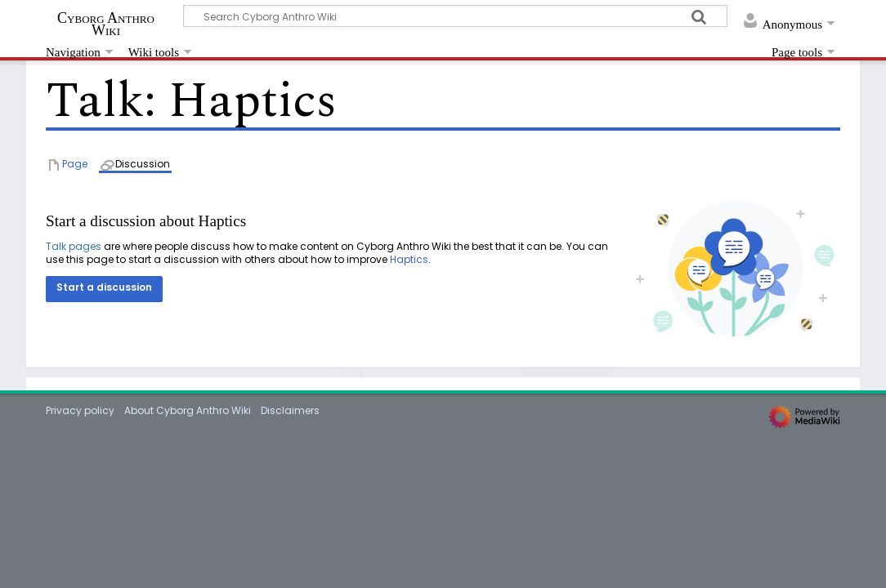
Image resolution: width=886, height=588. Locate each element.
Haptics (409, 259)
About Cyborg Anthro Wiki (188, 410)
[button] (104, 289)
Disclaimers (290, 410)
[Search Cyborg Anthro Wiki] (455, 16)
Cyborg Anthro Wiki (106, 24)
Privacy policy (80, 410)
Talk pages (74, 246)
